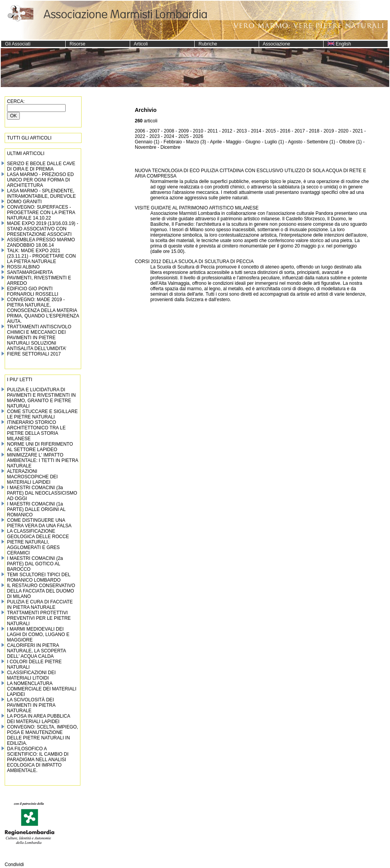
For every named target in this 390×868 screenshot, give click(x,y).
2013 (242, 131)
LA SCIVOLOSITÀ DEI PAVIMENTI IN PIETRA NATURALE (31, 705)
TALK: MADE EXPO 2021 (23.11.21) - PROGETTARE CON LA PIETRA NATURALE (41, 256)
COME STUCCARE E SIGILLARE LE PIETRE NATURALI (42, 414)
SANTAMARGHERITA (30, 272)
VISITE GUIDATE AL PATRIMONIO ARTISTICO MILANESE (197, 208)
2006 (140, 131)
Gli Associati (16, 44)
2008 (169, 131)
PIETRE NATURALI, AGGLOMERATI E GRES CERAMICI (33, 547)
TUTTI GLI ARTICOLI (29, 138)
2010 (198, 131)
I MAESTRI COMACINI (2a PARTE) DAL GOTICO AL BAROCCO (35, 564)
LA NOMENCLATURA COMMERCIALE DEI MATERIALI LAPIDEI (42, 689)
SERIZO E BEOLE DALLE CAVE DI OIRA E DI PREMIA (41, 166)
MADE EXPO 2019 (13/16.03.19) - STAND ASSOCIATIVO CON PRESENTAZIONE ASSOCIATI (43, 229)
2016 (285, 131)
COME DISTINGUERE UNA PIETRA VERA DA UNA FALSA (39, 523)
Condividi (14, 865)
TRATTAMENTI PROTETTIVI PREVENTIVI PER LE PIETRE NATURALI (39, 618)
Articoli (139, 44)
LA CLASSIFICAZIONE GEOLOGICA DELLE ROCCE (38, 534)
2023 (154, 136)
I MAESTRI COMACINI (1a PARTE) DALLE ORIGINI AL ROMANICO (36, 509)
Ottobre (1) (350, 142)
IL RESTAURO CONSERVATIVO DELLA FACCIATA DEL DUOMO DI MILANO (41, 591)
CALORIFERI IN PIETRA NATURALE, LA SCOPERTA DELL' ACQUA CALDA (36, 651)
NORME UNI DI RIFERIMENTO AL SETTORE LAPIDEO (40, 447)
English (337, 44)
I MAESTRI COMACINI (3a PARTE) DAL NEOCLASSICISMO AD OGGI (42, 493)
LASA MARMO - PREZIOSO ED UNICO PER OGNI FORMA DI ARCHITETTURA (40, 180)
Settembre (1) (321, 142)
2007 (154, 131)
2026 (198, 136)
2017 (300, 131)
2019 (329, 131)
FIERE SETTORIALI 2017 (34, 354)
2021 (358, 131)
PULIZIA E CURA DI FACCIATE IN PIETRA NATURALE (40, 605)
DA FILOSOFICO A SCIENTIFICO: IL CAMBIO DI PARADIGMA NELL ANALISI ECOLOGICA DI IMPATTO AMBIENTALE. (38, 760)
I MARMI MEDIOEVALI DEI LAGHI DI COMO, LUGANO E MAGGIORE (38, 634)
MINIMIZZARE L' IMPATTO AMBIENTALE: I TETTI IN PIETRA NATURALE (43, 460)
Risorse (76, 44)
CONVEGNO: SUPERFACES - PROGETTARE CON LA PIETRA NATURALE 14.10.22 (41, 213)
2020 (343, 131)
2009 (184, 131)
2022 (140, 136)
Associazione (275, 44)
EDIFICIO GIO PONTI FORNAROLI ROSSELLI (33, 291)
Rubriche (206, 44)
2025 (184, 136)
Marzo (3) (196, 142)
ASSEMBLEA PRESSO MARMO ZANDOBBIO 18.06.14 (41, 242)
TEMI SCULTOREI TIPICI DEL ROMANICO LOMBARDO (39, 577)
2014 (256, 131)
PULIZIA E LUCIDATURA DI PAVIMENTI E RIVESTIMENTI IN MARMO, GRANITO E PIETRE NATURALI (41, 398)
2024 (169, 136)
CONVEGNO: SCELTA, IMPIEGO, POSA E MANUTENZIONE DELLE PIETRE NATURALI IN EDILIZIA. (43, 735)
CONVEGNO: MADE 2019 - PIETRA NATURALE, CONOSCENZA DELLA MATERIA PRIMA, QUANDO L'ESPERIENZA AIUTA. (43, 310)
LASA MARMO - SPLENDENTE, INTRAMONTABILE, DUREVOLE (41, 193)
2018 (314, 131)
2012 (227, 131)
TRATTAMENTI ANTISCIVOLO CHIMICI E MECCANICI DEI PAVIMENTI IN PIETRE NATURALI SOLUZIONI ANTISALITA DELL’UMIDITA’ (39, 338)
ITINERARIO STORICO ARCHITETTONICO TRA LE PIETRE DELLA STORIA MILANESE (36, 431)
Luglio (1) (274, 142)
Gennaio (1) (147, 142)
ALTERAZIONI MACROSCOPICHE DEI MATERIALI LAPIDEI (32, 477)
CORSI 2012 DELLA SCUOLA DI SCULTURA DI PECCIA (194, 261)
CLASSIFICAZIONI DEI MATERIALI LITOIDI (31, 675)
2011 (213, 131)
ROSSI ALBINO (23, 267)
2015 (271, 131)
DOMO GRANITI (24, 202)
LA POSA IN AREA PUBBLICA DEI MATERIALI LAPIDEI (38, 719)
